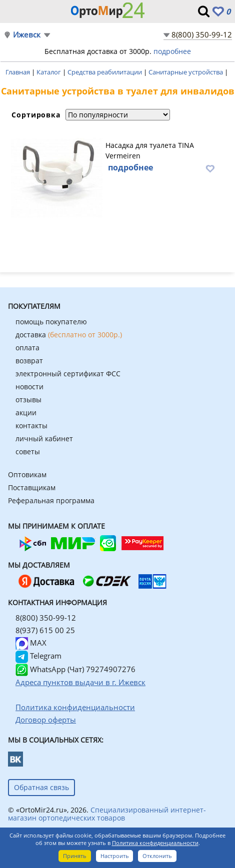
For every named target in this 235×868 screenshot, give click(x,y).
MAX (31, 643)
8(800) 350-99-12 (202, 34)
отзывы (28, 400)
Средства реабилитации (105, 72)
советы (28, 451)
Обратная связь (41, 787)
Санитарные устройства (186, 72)
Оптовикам (27, 474)
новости (29, 387)
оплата (27, 348)
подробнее (172, 51)
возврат (29, 361)
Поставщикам (32, 487)
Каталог (49, 72)
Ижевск (27, 35)
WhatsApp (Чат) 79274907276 (75, 669)
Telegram (38, 656)
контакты (31, 426)
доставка (69, 335)
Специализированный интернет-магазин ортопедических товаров (107, 814)
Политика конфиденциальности (155, 843)
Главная (18, 72)
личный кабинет (44, 438)
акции (26, 413)
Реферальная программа (51, 500)
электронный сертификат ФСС (68, 374)
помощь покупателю (51, 322)
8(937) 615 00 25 (45, 630)
